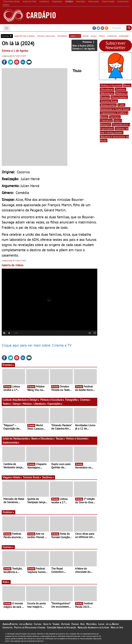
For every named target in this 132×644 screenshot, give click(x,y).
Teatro (7, 404)
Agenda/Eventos (10, 624)
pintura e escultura (46, 36)
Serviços (115, 117)
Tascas (60, 438)
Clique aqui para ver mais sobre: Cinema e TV (37, 345)
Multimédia (91, 624)
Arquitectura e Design (26, 400)
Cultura (38, 624)
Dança (17, 404)
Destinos (48, 477)
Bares (127, 85)
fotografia (62, 36)
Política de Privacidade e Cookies (30, 627)
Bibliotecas (107, 93)
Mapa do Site (117, 627)
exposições (124, 36)
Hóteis (17, 477)
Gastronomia (11, 442)
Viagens (56, 624)
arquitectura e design (24, 36)
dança (94, 36)
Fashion (8, 547)
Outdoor (9, 512)
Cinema (85, 400)
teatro (86, 36)
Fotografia (72, 400)
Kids (6, 582)
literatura (112, 36)
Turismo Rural (32, 477)
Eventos (8, 365)
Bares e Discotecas (43, 438)
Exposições (55, 404)
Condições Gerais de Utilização (61, 627)
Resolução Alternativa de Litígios (93, 627)
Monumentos (119, 97)
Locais (101, 624)
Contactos (7, 627)
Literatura (40, 404)
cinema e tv (75, 36)
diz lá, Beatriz (26, 624)
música (102, 36)
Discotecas (107, 89)
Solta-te (47, 624)
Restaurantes (22, 438)
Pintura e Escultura (52, 400)
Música (28, 404)
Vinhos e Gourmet (77, 438)
